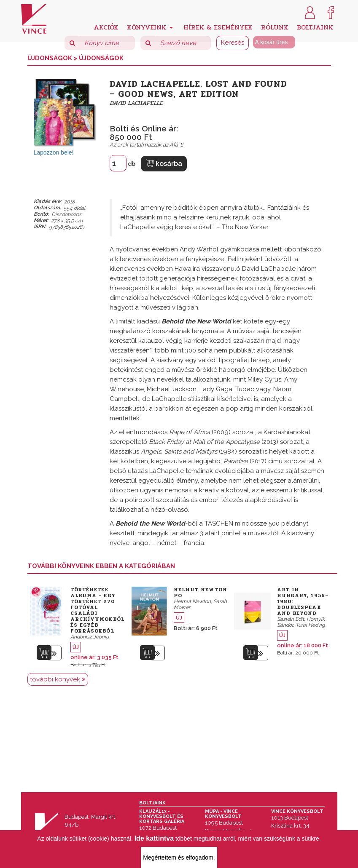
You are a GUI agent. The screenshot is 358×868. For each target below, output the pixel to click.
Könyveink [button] (150, 27)
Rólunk (275, 27)
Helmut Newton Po (201, 593)
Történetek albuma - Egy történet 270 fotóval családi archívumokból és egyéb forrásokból (97, 610)
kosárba (164, 163)
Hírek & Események (218, 27)
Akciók (106, 27)
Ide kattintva (154, 838)
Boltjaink (315, 27)
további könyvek (58, 679)
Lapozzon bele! (54, 152)
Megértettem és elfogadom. (179, 857)
